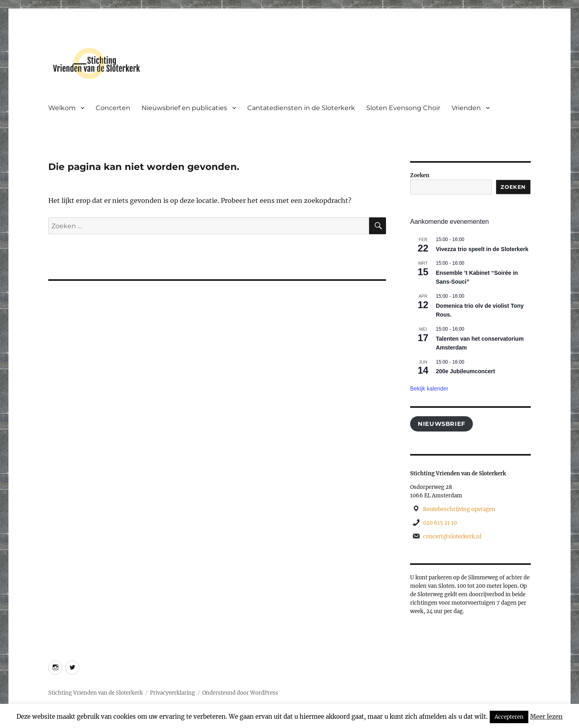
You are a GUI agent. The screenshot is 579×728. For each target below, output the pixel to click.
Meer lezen (546, 717)
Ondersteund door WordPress (240, 693)
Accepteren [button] (509, 717)
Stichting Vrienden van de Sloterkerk (95, 693)
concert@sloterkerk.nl (452, 537)
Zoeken (420, 175)
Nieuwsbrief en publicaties (184, 108)
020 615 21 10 (440, 523)
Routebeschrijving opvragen (459, 509)
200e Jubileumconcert (465, 371)
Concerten (113, 108)
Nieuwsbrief (441, 424)
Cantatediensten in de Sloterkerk (301, 108)
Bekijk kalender (429, 389)
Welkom (62, 108)
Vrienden (466, 108)
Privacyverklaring (172, 693)
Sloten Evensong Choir (403, 108)
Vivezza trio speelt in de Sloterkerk (482, 249)
